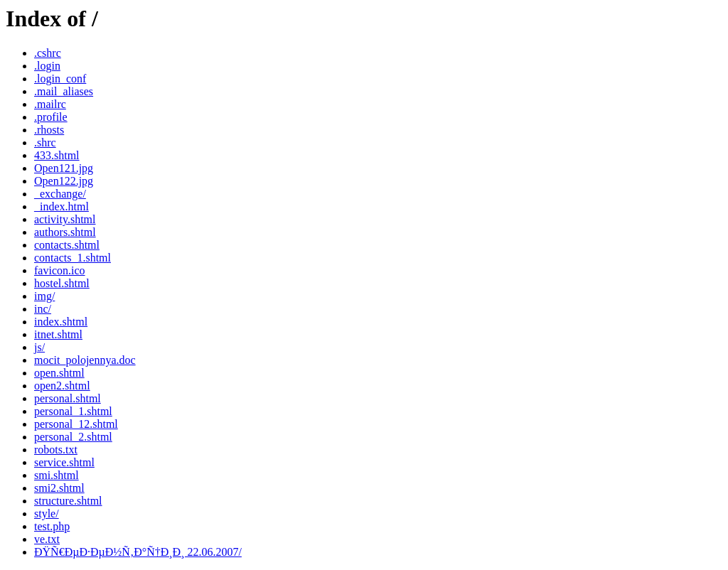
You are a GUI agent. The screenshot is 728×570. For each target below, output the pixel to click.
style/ (47, 513)
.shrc (45, 142)
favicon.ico (60, 270)
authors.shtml (65, 232)
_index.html (61, 206)
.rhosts (49, 130)
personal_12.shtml (76, 424)
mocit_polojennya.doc (85, 360)
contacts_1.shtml (73, 258)
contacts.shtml (67, 245)
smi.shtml (57, 475)
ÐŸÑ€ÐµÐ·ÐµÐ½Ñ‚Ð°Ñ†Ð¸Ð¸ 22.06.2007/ (138, 552)
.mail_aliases (64, 91)
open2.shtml (62, 386)
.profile (51, 117)
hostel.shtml (62, 283)
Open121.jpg (64, 168)
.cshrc (48, 53)
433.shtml (57, 155)
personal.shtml (68, 398)
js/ (39, 347)
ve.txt (47, 539)
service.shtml (64, 462)
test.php (52, 526)
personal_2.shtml (73, 437)
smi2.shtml (59, 488)
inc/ (43, 309)
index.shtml (61, 322)
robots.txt (56, 450)
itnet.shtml (58, 334)
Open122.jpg (64, 181)
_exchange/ (60, 194)
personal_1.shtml (73, 411)
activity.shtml (65, 219)
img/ (44, 296)
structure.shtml (68, 501)
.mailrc (50, 104)
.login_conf (60, 79)
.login (47, 66)
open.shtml (59, 373)
